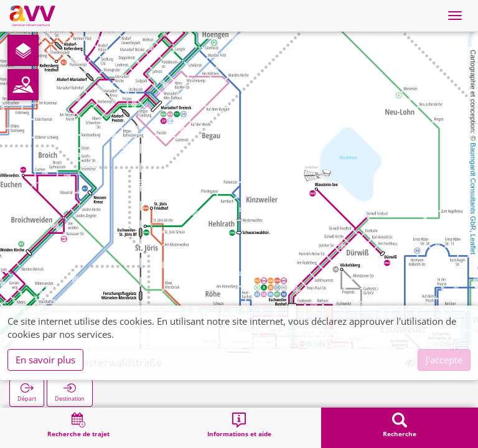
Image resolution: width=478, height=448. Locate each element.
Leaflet (473, 244)
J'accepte (444, 360)
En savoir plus (45, 360)
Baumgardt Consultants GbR (473, 186)
